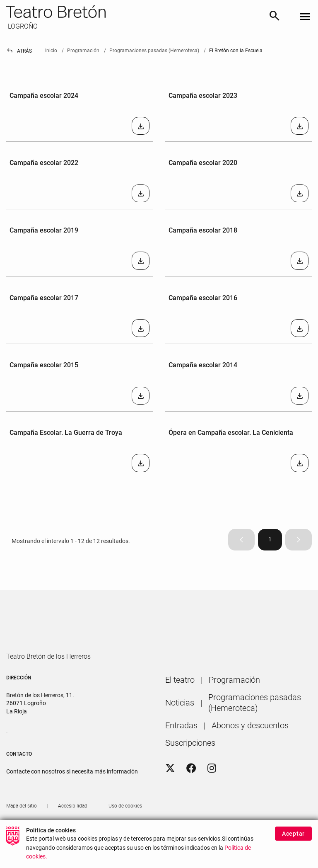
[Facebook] (191, 794)
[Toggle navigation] (305, 17)
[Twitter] (170, 794)
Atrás (19, 51)
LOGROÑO (22, 26)
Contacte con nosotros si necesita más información (72, 797)
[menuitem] (180, 706)
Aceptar (293, 834)
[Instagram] (212, 794)
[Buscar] (275, 17)
